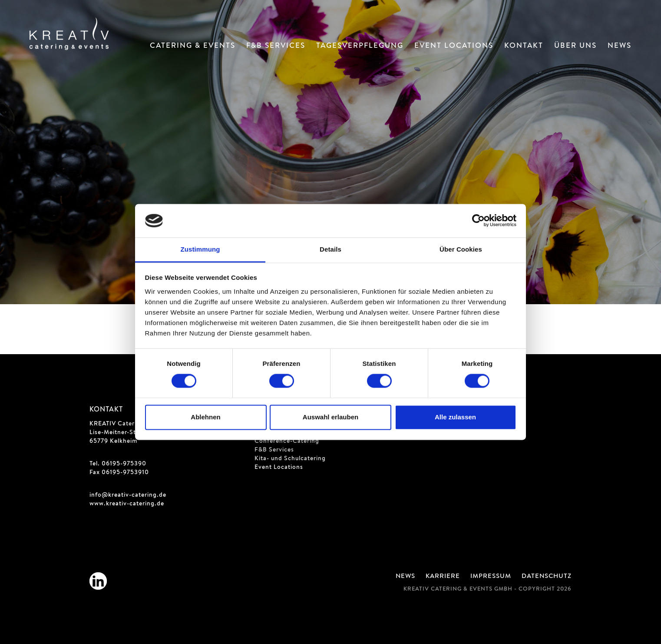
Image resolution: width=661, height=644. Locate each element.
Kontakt (524, 46)
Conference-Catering (287, 442)
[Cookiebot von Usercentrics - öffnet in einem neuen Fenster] (478, 221)
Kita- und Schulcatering (290, 459)
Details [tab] (330, 249)
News (620, 46)
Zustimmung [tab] (200, 249)
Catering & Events (193, 46)
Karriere (443, 577)
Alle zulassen (455, 417)
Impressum (491, 577)
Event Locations (454, 46)
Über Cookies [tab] (461, 249)
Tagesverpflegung (360, 46)
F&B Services (276, 46)
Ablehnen (205, 417)
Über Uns (575, 46)
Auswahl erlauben (330, 417)
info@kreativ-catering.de (128, 495)
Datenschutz (547, 577)
